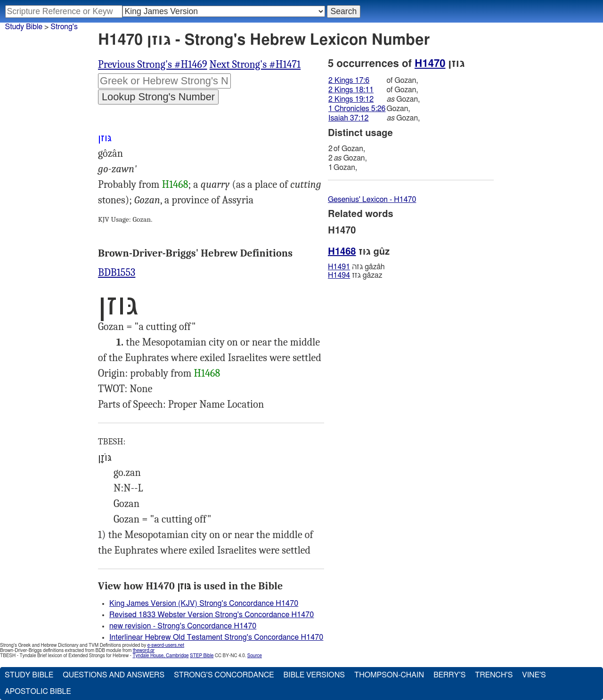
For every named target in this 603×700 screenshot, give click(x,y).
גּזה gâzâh (356, 267)
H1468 (175, 185)
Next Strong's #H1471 (255, 64)
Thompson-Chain (389, 675)
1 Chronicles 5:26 (357, 109)
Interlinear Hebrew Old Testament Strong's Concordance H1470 (216, 637)
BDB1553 (117, 273)
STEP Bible (202, 656)
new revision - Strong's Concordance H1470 (183, 626)
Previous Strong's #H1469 (153, 64)
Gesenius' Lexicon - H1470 (372, 200)
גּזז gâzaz (355, 275)
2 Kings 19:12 (351, 99)
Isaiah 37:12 (348, 118)
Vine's (534, 675)
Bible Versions (314, 675)
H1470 (430, 64)
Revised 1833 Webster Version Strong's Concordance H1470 (212, 615)
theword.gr (144, 651)
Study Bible (24, 27)
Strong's (64, 27)
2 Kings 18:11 (351, 90)
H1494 (339, 275)
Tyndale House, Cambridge (160, 656)
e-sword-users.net (166, 645)
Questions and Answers (114, 675)
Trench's (494, 675)
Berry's (449, 675)
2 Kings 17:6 (349, 80)
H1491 (339, 267)
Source (255, 656)
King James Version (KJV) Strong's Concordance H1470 (204, 603)
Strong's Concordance (224, 675)
